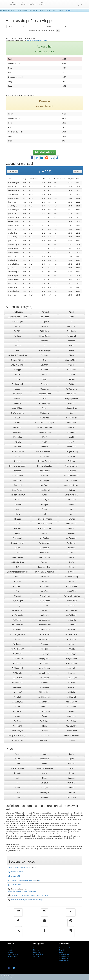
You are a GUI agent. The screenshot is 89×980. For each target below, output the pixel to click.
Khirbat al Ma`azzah (18, 466)
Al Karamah (44, 312)
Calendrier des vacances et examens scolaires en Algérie (30, 895)
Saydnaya (71, 370)
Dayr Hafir (44, 553)
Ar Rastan (71, 639)
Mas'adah (71, 432)
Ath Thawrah (71, 610)
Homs (71, 514)
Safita (71, 384)
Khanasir (18, 471)
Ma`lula (18, 442)
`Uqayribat (44, 322)
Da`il (18, 567)
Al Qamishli (18, 663)
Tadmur (18, 346)
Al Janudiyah (18, 683)
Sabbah (18, 596)
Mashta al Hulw (44, 432)
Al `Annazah (44, 711)
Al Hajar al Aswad (71, 736)
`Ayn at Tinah (71, 591)
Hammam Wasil (44, 529)
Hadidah (44, 533)
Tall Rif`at (18, 331)
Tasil (71, 322)
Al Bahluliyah (71, 702)
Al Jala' (18, 423)
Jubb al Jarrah (44, 490)
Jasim (44, 408)
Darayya (44, 562)
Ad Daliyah (44, 721)
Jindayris (44, 504)
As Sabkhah (44, 630)
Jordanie (71, 764)
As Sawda (71, 620)
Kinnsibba (44, 456)
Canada (44, 797)
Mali (18, 778)
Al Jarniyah (44, 500)
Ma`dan (18, 447)
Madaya (44, 447)
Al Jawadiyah (71, 678)
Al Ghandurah (18, 476)
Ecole (61, 952)
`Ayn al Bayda (44, 601)
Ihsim (18, 716)
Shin (44, 360)
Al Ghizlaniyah (44, 697)
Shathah (44, 365)
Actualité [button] (13, 4)
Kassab (44, 476)
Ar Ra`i (18, 500)
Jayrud (44, 495)
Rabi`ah (71, 456)
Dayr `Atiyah (18, 557)
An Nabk (44, 649)
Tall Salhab (71, 326)
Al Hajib (71, 692)
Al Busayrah (18, 702)
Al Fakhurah (71, 538)
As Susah (44, 615)
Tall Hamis (71, 331)
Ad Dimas (71, 716)
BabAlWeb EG (64, 956)
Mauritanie (44, 759)
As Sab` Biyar (71, 389)
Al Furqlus (44, 538)
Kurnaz (18, 456)
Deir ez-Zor (71, 553)
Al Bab (18, 707)
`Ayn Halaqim (18, 312)
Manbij (71, 437)
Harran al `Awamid (45, 519)
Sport (71, 924)
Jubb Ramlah (18, 490)
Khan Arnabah (44, 471)
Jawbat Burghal (71, 495)
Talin (18, 341)
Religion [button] (33, 4)
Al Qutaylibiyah (71, 399)
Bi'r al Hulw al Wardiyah (45, 572)
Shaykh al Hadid (18, 365)
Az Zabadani (71, 586)
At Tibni (44, 606)
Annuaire (10, 952)
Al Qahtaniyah (44, 403)
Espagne (44, 788)
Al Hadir (71, 533)
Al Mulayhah (44, 668)
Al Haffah (18, 697)
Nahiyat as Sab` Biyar (18, 736)
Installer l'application (44, 152)
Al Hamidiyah (44, 692)
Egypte (71, 759)
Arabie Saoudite (18, 768)
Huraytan (71, 519)
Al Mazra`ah (44, 620)
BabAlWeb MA (64, 954)
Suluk (18, 379)
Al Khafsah (71, 471)
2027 (35, 868)
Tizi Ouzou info (38, 954)
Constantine (17, 891)
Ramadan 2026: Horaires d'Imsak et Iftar (23, 880)
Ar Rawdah (44, 577)
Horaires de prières (16, 872)
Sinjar (71, 355)
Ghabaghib (18, 538)
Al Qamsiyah (71, 408)
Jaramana (71, 500)
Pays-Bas (71, 783)
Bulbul (71, 567)
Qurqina (18, 403)
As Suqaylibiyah (44, 350)
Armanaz (44, 644)
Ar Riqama (18, 394)
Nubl (71, 413)
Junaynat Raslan (71, 485)
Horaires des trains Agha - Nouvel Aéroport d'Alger (27, 900)
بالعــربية (80, 5)
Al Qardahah (71, 659)
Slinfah (71, 350)
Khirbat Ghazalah (44, 466)
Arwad (18, 639)
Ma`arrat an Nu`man (44, 452)
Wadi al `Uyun (17, 322)
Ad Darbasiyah (18, 562)
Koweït (71, 773)
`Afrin (44, 716)
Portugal (71, 788)
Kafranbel (18, 485)
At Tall (45, 610)
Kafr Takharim (71, 480)
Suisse (18, 788)
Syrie (18, 764)
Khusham (18, 461)
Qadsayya (44, 413)
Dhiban (18, 553)
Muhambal (18, 427)
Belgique (44, 783)
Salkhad (71, 379)
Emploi (61, 950)
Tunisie (44, 754)
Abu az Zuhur (71, 726)
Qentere (71, 740)
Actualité (18, 914)
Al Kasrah (44, 736)
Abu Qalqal (71, 721)
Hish (44, 514)
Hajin (44, 726)
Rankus (18, 399)
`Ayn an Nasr (71, 731)
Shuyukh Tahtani (18, 360)
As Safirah (18, 630)
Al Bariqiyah (44, 702)
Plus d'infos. (69, 10)
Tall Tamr (44, 326)
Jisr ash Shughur (18, 495)
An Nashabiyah (18, 649)
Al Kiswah (18, 678)
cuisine (71, 934)
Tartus (18, 326)
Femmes (44, 934)
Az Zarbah (44, 586)
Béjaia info (36, 948)
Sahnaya (44, 384)
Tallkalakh (44, 331)
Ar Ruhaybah (44, 639)
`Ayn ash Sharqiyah (71, 596)
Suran (71, 346)
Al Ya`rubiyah (17, 731)
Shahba (44, 370)
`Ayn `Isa (44, 591)
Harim (18, 524)
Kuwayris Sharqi (71, 452)
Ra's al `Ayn (71, 394)
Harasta (18, 529)
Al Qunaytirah (18, 659)
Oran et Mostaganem (29, 891)
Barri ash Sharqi (71, 577)
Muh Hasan (44, 317)
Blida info (36, 950)
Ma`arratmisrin (18, 452)
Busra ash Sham (44, 567)
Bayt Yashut (44, 740)
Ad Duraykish (44, 543)
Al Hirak (71, 687)
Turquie (17, 797)
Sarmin (44, 375)
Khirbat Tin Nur (44, 461)
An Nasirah (44, 678)
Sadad (18, 389)
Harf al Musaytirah (44, 524)
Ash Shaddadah (71, 634)
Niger (44, 778)
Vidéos (45, 924)
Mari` (44, 437)
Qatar (44, 773)
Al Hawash (18, 687)
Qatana (71, 403)
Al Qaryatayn (44, 659)
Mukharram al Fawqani (44, 423)
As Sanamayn (18, 625)
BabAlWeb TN (64, 958)
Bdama (18, 577)
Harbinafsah (71, 524)
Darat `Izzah (44, 557)
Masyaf (71, 427)
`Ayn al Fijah (18, 601)
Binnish (71, 572)
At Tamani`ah (18, 610)
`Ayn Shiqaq (44, 596)
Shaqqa (18, 370)
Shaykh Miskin (71, 360)
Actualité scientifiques (66, 948)
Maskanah (18, 432)
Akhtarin (71, 711)
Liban (44, 764)
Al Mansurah (18, 740)
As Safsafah (71, 625)
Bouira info (36, 952)
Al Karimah (18, 480)
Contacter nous (12, 956)
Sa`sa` (18, 375)
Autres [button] (42, 4)
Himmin (18, 519)
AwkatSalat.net (64, 960)
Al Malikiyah (44, 673)
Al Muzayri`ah (71, 418)
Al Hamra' (17, 692)
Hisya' (17, 514)
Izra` (18, 509)
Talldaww (18, 336)
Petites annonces (12, 954)
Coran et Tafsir (14, 876)
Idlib (71, 509)
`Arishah (44, 731)
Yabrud (71, 317)
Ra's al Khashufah (72, 476)
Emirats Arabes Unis (44, 768)
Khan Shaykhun (71, 466)
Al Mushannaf (71, 663)
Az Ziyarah (18, 586)
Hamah (71, 529)
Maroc (18, 759)
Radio (18, 924)
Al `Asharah (71, 707)
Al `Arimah (18, 711)
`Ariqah (71, 312)
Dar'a (71, 562)
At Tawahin (71, 606)
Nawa (18, 418)
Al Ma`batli (71, 447)
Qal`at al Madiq (18, 413)
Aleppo (18, 533)
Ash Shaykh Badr (18, 634)
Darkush (71, 557)
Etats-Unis (71, 797)
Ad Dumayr (71, 543)
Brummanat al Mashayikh (18, 572)
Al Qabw (71, 461)
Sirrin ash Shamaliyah (18, 355)
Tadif (44, 346)
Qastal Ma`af (18, 408)
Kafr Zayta (44, 480)
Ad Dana (18, 721)
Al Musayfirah (18, 668)
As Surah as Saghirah (18, 317)
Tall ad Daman (44, 336)
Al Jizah (71, 490)
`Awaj (18, 606)
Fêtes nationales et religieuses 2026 (20, 868)
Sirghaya (44, 355)
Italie (18, 792)
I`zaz (18, 591)
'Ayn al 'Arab (72, 601)
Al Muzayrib (44, 418)
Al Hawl (71, 683)
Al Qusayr (44, 654)
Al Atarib (44, 707)
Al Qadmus (44, 663)
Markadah (18, 437)
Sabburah (44, 389)
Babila (71, 582)
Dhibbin (71, 548)
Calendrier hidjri (15, 885)
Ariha (71, 644)
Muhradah (71, 423)
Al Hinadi (44, 683)
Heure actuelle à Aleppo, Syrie (37, 40)
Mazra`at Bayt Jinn (44, 427)
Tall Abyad (71, 336)
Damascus (44, 548)
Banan (44, 582)
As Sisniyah (18, 620)
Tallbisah (44, 341)
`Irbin (44, 509)
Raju (44, 399)
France (18, 783)
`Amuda (71, 649)
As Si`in (71, 630)
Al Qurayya (71, 654)
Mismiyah (71, 668)
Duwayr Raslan (18, 543)
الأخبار (44, 914)
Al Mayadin (18, 673)
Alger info (36, 956)
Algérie (18, 754)
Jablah (71, 504)
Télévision (71, 914)
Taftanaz (71, 341)
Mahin (71, 442)
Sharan (71, 365)
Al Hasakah (44, 687)
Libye (71, 754)
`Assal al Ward (44, 625)
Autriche (71, 792)
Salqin (44, 379)
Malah (44, 442)
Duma (18, 548)
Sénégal (71, 778)
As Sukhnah (71, 615)
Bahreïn (18, 773)
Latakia (71, 673)
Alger (10, 891)
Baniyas (18, 582)
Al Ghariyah (71, 697)
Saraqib (71, 375)
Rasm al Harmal (44, 394)
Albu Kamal (18, 726)
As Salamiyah (18, 384)
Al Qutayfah (18, 654)
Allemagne (44, 792)
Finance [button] (23, 4)
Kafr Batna (44, 485)
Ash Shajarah (44, 634)
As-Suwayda (18, 615)
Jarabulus (18, 504)
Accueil (9, 948)
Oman (71, 768)
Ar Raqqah (18, 644)
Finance (18, 934)
